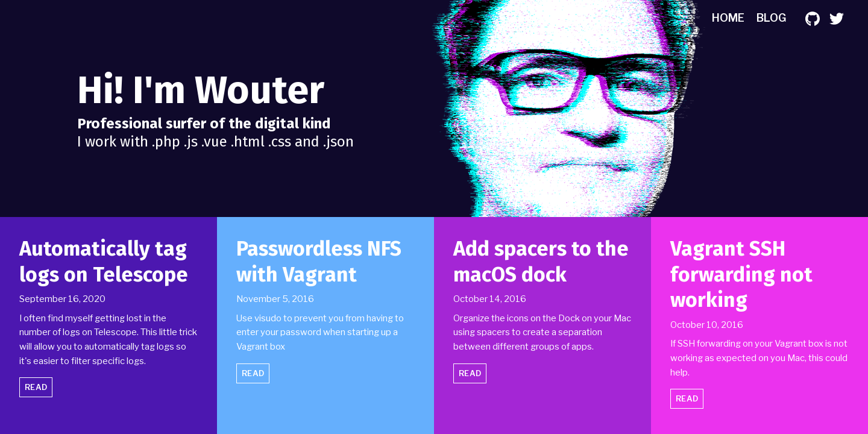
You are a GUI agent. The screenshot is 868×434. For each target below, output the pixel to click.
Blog (771, 18)
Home (728, 18)
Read (36, 387)
